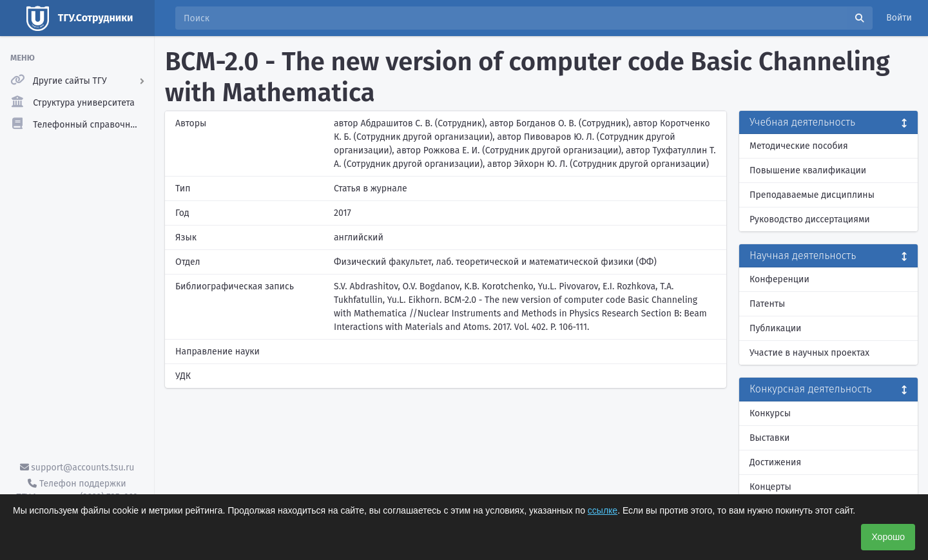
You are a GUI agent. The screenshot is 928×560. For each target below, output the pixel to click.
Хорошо (888, 537)
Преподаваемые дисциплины (812, 195)
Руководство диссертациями (810, 219)
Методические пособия (799, 146)
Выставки (769, 438)
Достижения (775, 462)
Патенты (767, 304)
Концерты (770, 487)
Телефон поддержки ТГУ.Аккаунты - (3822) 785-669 (77, 490)
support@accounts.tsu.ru (77, 468)
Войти (899, 18)
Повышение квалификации (808, 170)
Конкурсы (770, 413)
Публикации (775, 328)
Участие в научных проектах (809, 353)
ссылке (603, 510)
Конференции (779, 279)
